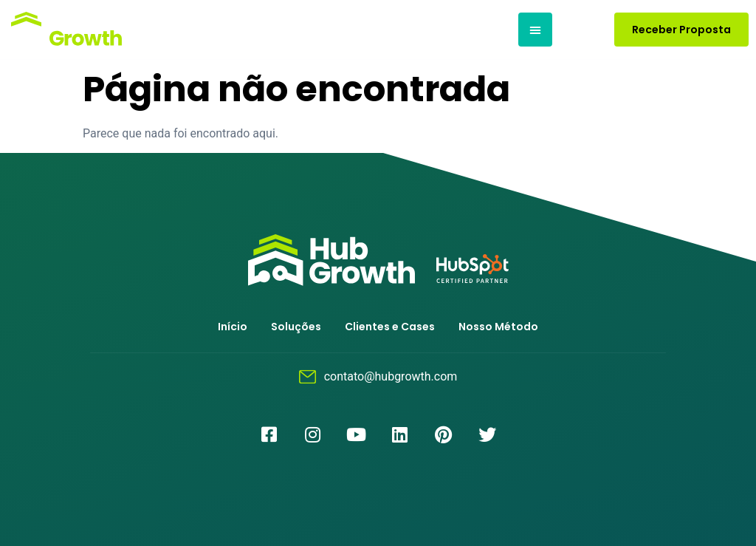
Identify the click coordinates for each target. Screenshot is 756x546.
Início (233, 327)
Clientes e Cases (390, 327)
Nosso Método (498, 327)
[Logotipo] (65, 30)
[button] (535, 30)
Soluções (296, 327)
